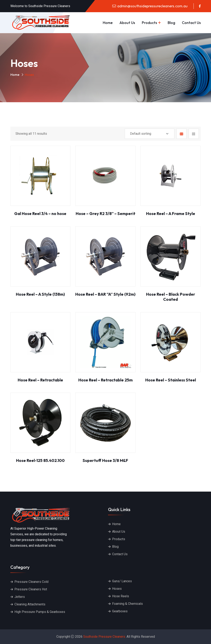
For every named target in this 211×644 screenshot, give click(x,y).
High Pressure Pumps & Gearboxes (40, 612)
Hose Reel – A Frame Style (171, 213)
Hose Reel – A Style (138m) (40, 294)
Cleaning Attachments (30, 604)
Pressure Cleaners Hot (31, 589)
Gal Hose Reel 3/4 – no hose (40, 213)
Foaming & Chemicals (127, 604)
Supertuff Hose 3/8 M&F (105, 460)
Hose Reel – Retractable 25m (105, 380)
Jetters (20, 597)
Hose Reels (121, 596)
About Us (127, 23)
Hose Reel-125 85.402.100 (40, 460)
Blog (171, 23)
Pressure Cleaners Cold (31, 582)
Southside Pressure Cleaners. (104, 637)
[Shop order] (150, 134)
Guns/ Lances (122, 581)
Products (149, 23)
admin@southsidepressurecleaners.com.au (152, 6)
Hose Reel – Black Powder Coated (171, 297)
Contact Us (191, 23)
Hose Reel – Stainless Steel (171, 380)
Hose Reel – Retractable (40, 380)
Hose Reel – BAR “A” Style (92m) (105, 294)
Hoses (117, 589)
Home (108, 23)
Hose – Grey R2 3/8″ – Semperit (106, 213)
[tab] (181, 134)
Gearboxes (120, 611)
